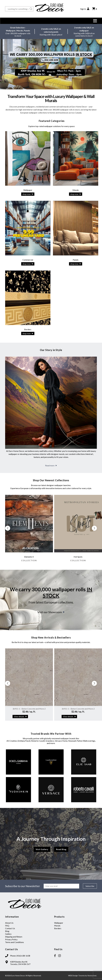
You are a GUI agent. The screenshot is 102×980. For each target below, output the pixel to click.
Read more (51, 465)
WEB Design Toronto (76, 976)
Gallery (8, 934)
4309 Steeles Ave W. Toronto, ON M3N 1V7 (20, 963)
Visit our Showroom (51, 612)
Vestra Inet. (92, 976)
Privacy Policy (11, 939)
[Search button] (31, 9)
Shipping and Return (14, 937)
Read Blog (61, 849)
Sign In (85, 9)
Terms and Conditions (14, 942)
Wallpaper (59, 923)
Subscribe (90, 886)
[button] (95, 21)
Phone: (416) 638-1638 (20, 956)
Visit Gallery (42, 849)
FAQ (7, 926)
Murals (57, 926)
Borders (58, 928)
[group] (29, 529)
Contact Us (10, 928)
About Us (9, 923)
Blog (7, 931)
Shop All (51, 72)
